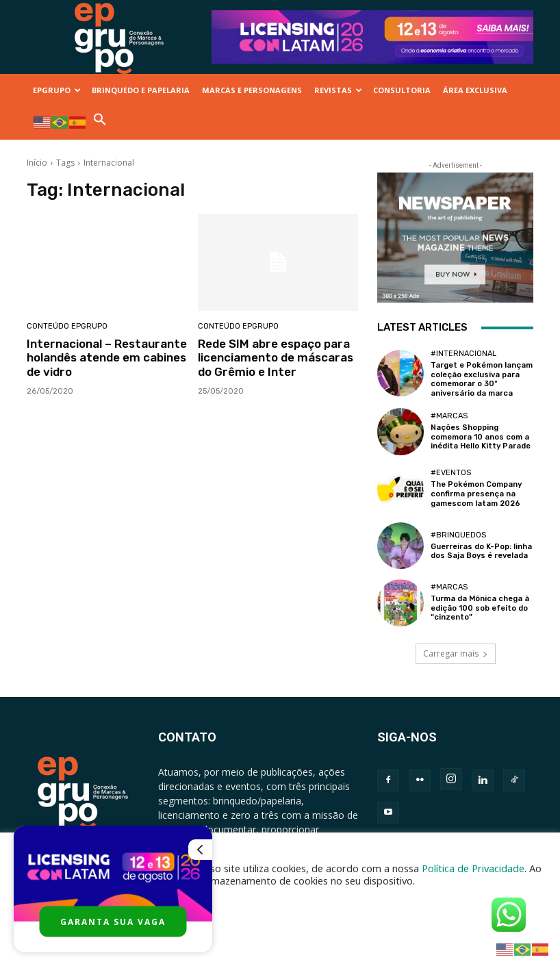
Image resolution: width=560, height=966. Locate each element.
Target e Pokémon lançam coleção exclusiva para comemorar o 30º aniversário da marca (482, 379)
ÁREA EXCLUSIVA (475, 90)
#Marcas (449, 415)
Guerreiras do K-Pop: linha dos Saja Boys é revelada (481, 550)
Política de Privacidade (473, 868)
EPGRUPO (57, 90)
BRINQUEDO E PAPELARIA (141, 90)
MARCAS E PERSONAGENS (252, 90)
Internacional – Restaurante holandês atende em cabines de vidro (106, 358)
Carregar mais (456, 652)
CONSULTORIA (402, 90)
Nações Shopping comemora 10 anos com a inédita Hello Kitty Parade (481, 436)
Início (37, 163)
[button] (100, 123)
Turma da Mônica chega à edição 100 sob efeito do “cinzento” (480, 607)
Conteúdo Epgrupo (67, 326)
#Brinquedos (458, 534)
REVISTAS (338, 90)
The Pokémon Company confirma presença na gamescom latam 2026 (476, 493)
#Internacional (463, 354)
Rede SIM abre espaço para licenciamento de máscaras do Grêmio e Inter (275, 358)
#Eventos (451, 473)
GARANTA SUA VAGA (113, 922)
